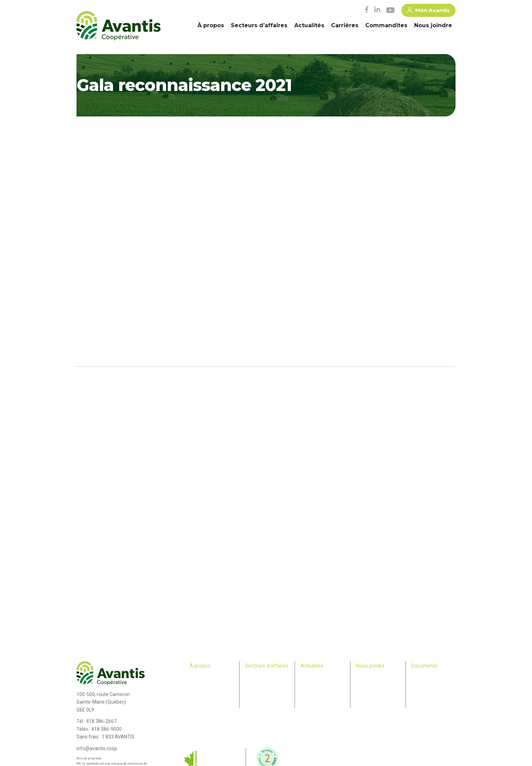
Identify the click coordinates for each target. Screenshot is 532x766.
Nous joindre (433, 25)
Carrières (345, 25)
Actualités (309, 25)
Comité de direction (208, 683)
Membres (198, 702)
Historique (199, 676)
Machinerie (256, 683)
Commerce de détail (264, 689)
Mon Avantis (428, 11)
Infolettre (309, 683)
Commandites (386, 25)
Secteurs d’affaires (259, 25)
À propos (211, 25)
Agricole (253, 676)
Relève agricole (204, 709)
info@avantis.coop (97, 748)
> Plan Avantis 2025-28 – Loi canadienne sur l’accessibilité (433, 683)
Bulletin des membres (210, 716)
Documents (424, 666)
